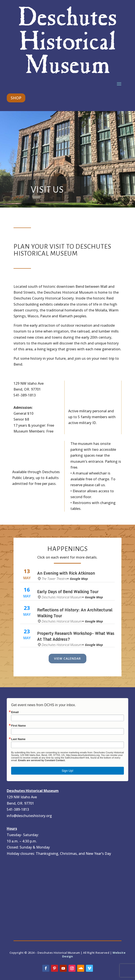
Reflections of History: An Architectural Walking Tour (75, 613)
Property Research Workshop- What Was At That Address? (76, 636)
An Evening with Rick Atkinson (67, 573)
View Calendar (67, 658)
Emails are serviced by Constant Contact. (42, 760)
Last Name (18, 739)
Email (15, 712)
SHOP (16, 98)
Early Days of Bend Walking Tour (68, 592)
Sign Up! (68, 771)
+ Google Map (77, 579)
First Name (18, 726)
